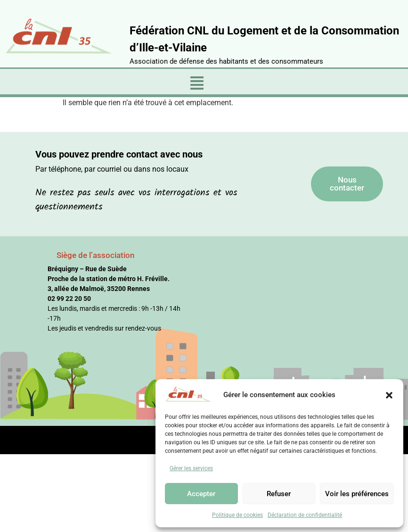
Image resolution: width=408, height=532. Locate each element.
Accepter (201, 494)
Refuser (279, 494)
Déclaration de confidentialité (305, 515)
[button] (389, 395)
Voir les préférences (357, 494)
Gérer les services (191, 468)
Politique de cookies (237, 515)
